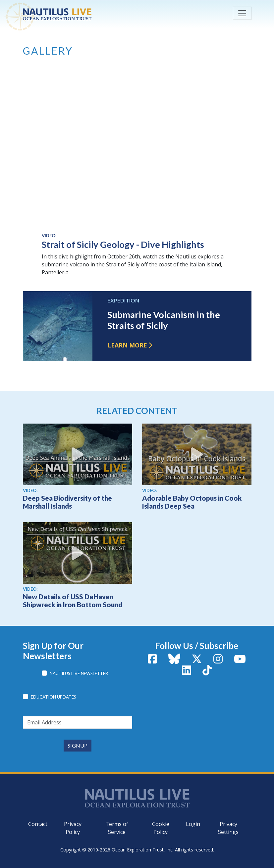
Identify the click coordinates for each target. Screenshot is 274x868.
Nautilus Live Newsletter (79, 673)
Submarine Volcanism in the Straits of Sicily (164, 320)
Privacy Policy (73, 828)
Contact (38, 824)
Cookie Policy (161, 828)
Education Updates (54, 697)
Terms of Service (117, 828)
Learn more (127, 345)
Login (193, 824)
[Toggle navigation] (242, 13)
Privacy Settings (228, 828)
